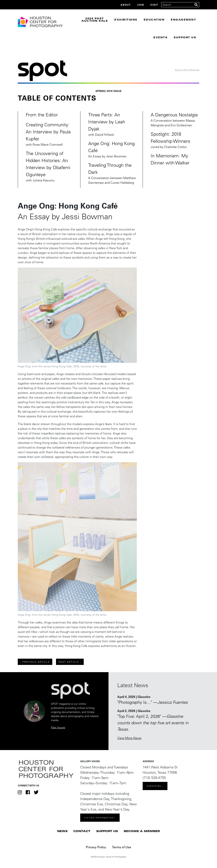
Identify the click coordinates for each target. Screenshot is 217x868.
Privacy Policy (96, 847)
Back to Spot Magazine (187, 70)
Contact (82, 831)
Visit (154, 5)
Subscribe (154, 786)
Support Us (107, 831)
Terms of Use (122, 847)
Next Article (69, 662)
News (62, 831)
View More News (129, 738)
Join (141, 5)
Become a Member (142, 831)
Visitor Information (99, 818)
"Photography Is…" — (153, 702)
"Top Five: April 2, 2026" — (153, 723)
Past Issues (58, 727)
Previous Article (36, 662)
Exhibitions (126, 20)
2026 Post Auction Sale (95, 20)
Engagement (183, 20)
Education (154, 20)
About (126, 5)
